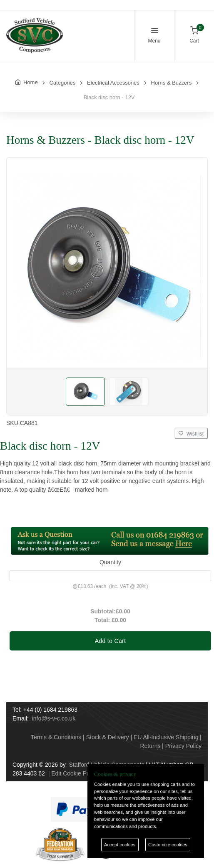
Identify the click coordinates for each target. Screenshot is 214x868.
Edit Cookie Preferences (83, 773)
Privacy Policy (183, 746)
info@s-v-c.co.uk (54, 718)
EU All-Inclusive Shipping (166, 737)
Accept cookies (120, 845)
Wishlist (191, 434)
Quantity (110, 562)
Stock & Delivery (108, 737)
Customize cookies (168, 845)
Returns (150, 746)
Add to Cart (111, 641)
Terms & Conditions (56, 737)
